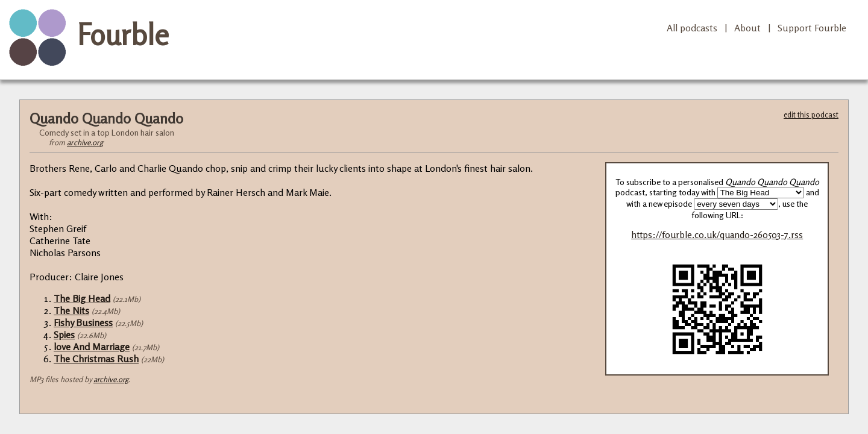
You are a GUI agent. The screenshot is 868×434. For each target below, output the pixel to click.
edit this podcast (811, 115)
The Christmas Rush (96, 359)
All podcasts (692, 28)
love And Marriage (92, 347)
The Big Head (82, 298)
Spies (64, 335)
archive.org (85, 142)
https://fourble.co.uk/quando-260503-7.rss (717, 235)
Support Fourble (812, 28)
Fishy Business (83, 322)
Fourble (123, 34)
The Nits (71, 310)
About (747, 28)
